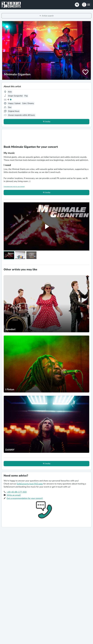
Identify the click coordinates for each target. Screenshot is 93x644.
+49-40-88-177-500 (17, 492)
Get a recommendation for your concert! (25, 498)
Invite (48, 122)
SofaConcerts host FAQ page (30, 484)
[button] (86, 5)
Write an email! (14, 495)
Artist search (48, 16)
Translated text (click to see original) (14, 187)
